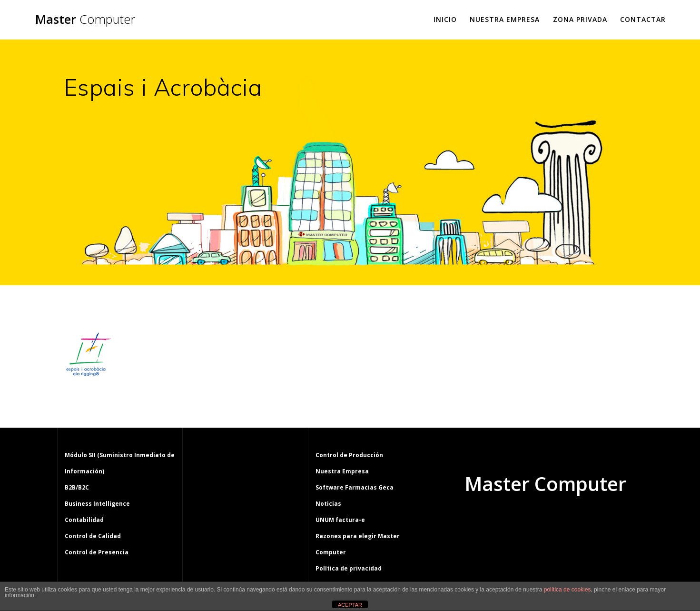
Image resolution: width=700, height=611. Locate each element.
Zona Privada (580, 19)
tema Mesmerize (573, 520)
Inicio (445, 19)
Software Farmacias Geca (355, 487)
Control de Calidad (93, 536)
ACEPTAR (350, 605)
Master (85, 20)
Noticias (328, 504)
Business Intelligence (97, 504)
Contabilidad (84, 520)
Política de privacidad (349, 568)
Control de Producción (349, 455)
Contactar (643, 19)
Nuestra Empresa (505, 19)
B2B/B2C (77, 487)
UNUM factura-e (340, 520)
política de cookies (567, 590)
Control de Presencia (97, 552)
